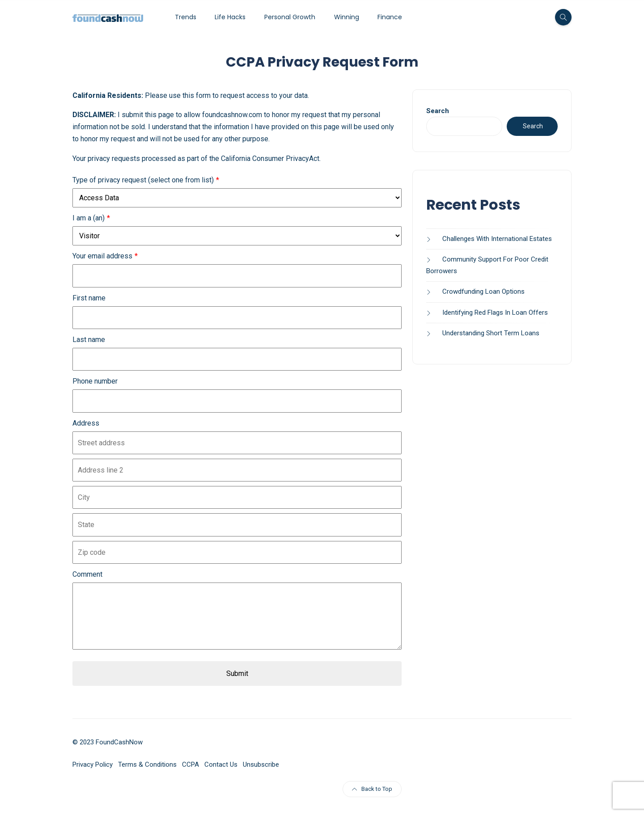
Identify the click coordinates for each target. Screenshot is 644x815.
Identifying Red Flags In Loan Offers (495, 312)
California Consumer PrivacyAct (270, 158)
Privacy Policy (93, 764)
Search (438, 111)
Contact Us (221, 764)
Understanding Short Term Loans (491, 333)
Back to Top (372, 789)
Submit (237, 674)
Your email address (102, 256)
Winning (347, 17)
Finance (390, 17)
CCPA (191, 764)
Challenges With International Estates (497, 239)
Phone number (95, 381)
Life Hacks (230, 17)
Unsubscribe (261, 764)
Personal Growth (290, 17)
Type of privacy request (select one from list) (143, 180)
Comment (87, 574)
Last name (89, 340)
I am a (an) (89, 218)
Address (86, 423)
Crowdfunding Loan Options (483, 291)
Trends (186, 17)
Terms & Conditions (147, 764)
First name (89, 298)
